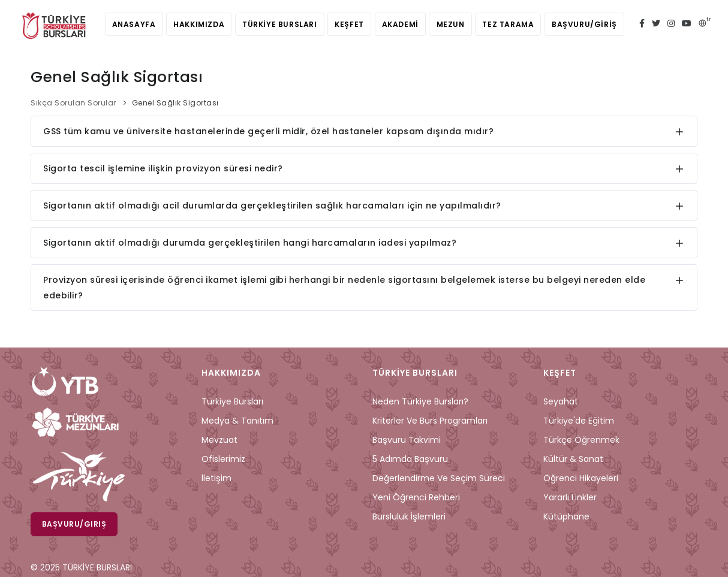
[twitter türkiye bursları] (656, 24)
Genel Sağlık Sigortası (175, 103)
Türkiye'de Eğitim (579, 421)
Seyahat (561, 401)
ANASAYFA (125, 24)
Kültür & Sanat (573, 459)
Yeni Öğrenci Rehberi (416, 497)
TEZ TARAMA (515, 24)
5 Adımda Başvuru (410, 459)
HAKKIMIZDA (193, 24)
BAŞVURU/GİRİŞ (593, 24)
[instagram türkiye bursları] (671, 24)
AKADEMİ (401, 24)
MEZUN (454, 24)
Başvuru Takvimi (407, 440)
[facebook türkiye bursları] (642, 24)
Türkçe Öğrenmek (581, 440)
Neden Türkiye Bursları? (420, 401)
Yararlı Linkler (570, 497)
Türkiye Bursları (232, 401)
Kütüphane (566, 516)
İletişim (216, 478)
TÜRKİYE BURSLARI (276, 24)
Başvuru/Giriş (74, 524)
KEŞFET (348, 24)
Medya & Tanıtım (237, 421)
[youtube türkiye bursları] (687, 24)
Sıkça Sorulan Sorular (73, 103)
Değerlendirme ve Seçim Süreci (439, 478)
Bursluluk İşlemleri (409, 516)
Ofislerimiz (223, 459)
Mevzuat (219, 440)
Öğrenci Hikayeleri (581, 478)
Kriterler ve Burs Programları (430, 421)
